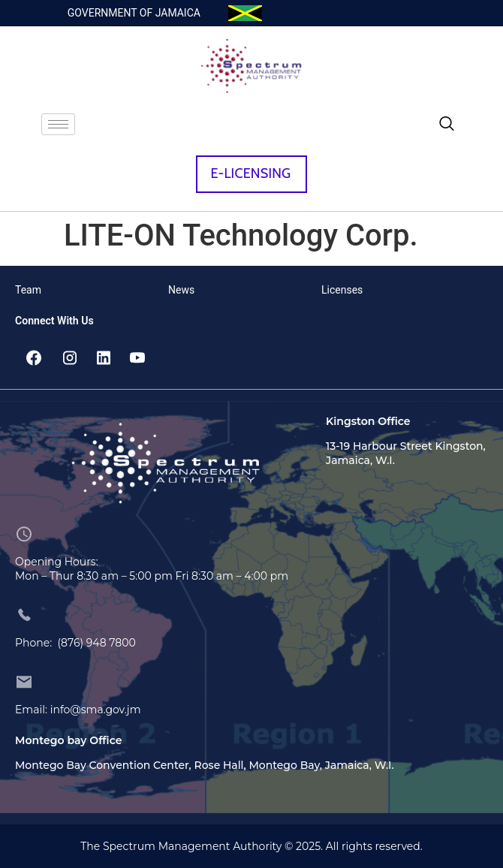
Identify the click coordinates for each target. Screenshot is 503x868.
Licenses (342, 290)
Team (28, 290)
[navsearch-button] (447, 125)
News (181, 290)
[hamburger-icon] (58, 124)
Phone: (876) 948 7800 (75, 643)
